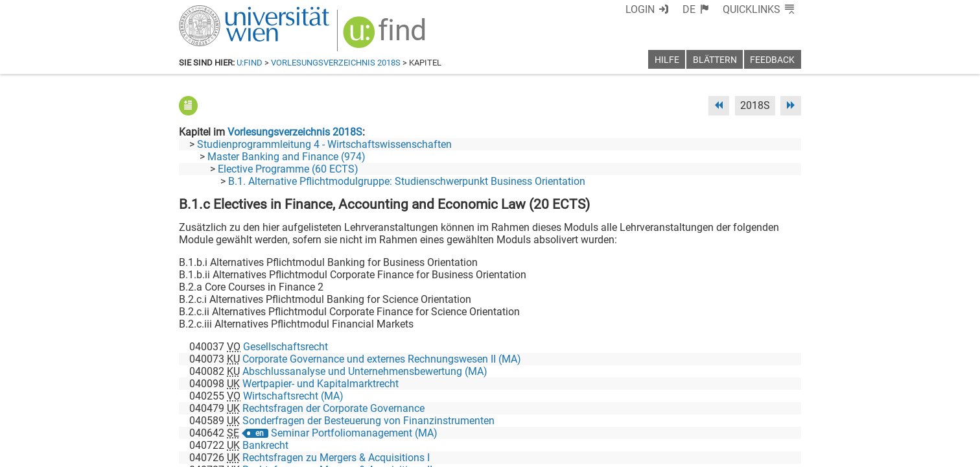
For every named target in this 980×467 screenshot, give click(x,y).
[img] (386, 37)
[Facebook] (656, 413)
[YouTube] (739, 413)
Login (640, 9)
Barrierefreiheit (592, 452)
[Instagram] (780, 413)
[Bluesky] (697, 413)
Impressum (525, 452)
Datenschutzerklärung (683, 452)
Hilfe (667, 60)
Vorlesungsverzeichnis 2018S (336, 63)
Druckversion (771, 452)
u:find (250, 63)
